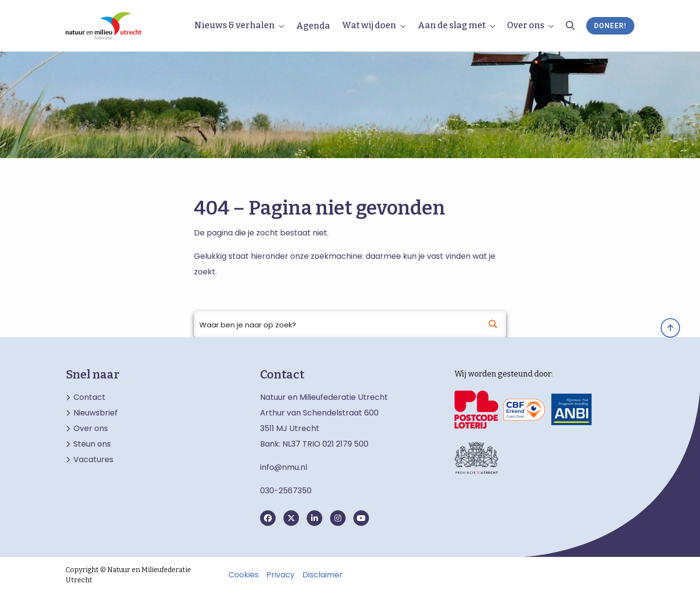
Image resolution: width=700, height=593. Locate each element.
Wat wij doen (369, 25)
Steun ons (92, 444)
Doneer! (610, 26)
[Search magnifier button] (493, 324)
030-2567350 (286, 491)
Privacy (280, 575)
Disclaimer (323, 575)
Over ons (526, 25)
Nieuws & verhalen (235, 25)
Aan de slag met (452, 25)
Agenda (313, 26)
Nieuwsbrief (96, 413)
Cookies (244, 575)
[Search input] (337, 324)
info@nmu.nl (284, 467)
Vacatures (93, 460)
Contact (89, 397)
